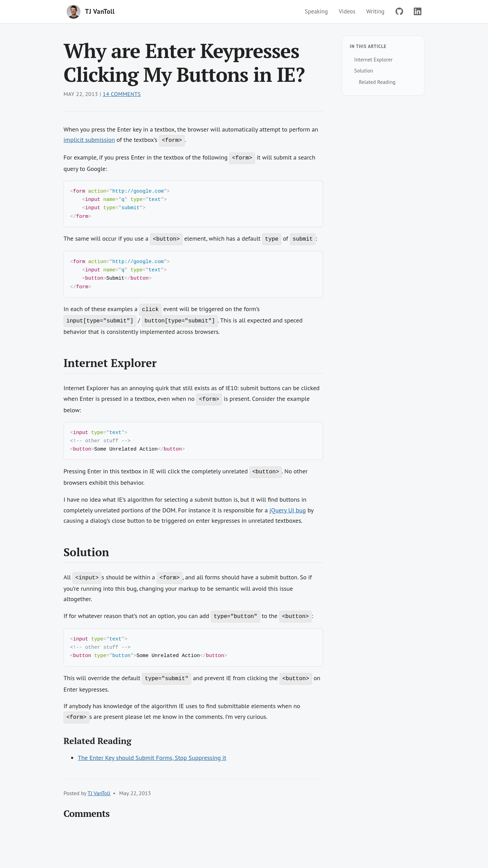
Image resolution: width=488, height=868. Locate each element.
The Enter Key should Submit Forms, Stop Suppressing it (152, 765)
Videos (347, 11)
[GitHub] (399, 11)
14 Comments (122, 94)
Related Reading (377, 82)
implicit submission (89, 140)
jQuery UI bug (288, 516)
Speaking (316, 11)
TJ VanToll (99, 801)
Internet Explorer (373, 59)
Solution (364, 70)
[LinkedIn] (418, 11)
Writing (375, 11)
